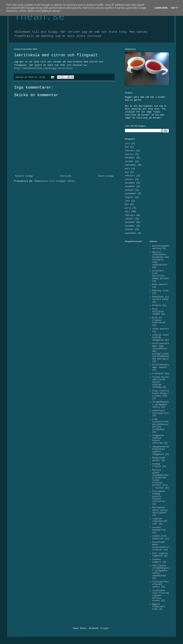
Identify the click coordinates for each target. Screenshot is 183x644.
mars (127, 169)
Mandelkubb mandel (159, 459)
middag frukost (157, 465)
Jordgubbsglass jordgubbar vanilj (161, 405)
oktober (129, 162)
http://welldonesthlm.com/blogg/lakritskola (43, 68)
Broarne (157, 305)
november (130, 186)
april (128, 208)
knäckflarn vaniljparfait (161, 412)
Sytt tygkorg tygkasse (160, 555)
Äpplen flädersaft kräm (159, 607)
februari (130, 151)
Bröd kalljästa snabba (158, 312)
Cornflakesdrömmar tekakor (161, 366)
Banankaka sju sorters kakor (161, 298)
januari (129, 154)
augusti (129, 197)
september (131, 165)
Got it (174, 8)
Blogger (105, 628)
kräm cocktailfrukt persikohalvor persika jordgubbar (161, 424)
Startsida (66, 176)
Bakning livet (161, 291)
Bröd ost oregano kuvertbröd (159, 320)
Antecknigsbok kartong (161, 247)
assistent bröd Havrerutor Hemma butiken (161, 275)
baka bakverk (160, 285)
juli (127, 144)
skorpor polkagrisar (159, 529)
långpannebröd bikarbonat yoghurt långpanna (161, 451)
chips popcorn (161, 329)
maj (127, 147)
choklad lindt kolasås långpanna (161, 338)
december (130, 158)
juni (127, 201)
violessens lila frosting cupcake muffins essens (161, 596)
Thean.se (39, 17)
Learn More (161, 8)
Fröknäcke (158, 374)
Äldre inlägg (106, 176)
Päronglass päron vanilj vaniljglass (160, 510)
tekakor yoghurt (157, 561)
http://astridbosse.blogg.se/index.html (161, 393)
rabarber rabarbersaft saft (160, 521)
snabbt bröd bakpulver (159, 537)
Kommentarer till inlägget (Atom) (55, 181)
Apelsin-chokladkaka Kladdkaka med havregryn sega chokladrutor (161, 259)
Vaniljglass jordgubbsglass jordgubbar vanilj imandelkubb (161, 571)
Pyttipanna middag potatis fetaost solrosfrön (159, 497)
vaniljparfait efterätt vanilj (161, 584)
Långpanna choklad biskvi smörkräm (158, 439)
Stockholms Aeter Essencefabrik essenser (161, 546)
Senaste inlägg (24, 176)
